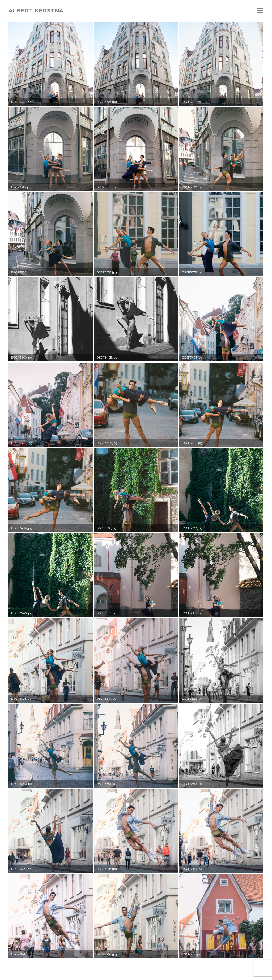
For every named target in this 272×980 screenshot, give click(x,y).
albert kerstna (36, 11)
